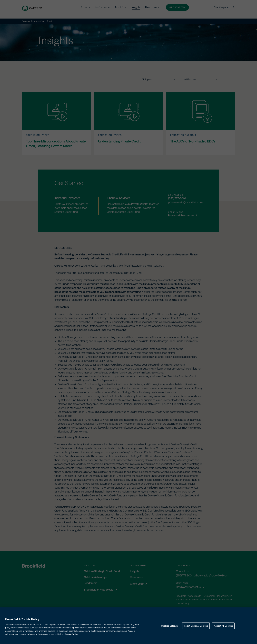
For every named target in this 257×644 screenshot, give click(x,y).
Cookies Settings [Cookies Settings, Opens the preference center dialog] (169, 626)
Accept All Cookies (223, 626)
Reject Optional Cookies (196, 626)
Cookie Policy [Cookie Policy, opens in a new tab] (71, 634)
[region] (128, 626)
